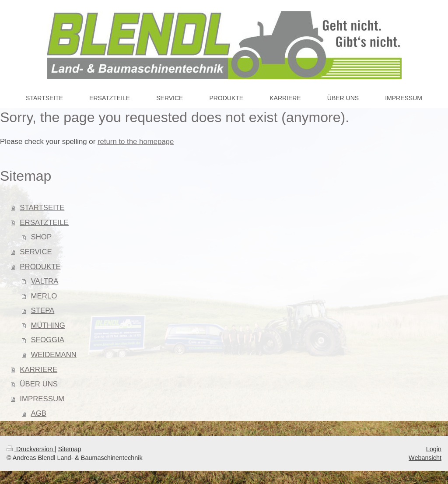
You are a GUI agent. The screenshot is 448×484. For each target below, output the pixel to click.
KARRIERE (38, 370)
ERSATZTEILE (44, 223)
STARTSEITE (42, 208)
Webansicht (425, 458)
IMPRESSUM (42, 399)
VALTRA (45, 281)
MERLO (44, 296)
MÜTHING (48, 325)
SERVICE (36, 252)
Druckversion (31, 449)
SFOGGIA (48, 340)
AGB (39, 413)
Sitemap (70, 449)
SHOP (42, 237)
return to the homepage (136, 142)
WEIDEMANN (54, 355)
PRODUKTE (40, 267)
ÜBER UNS (39, 384)
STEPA (43, 310)
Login (434, 449)
